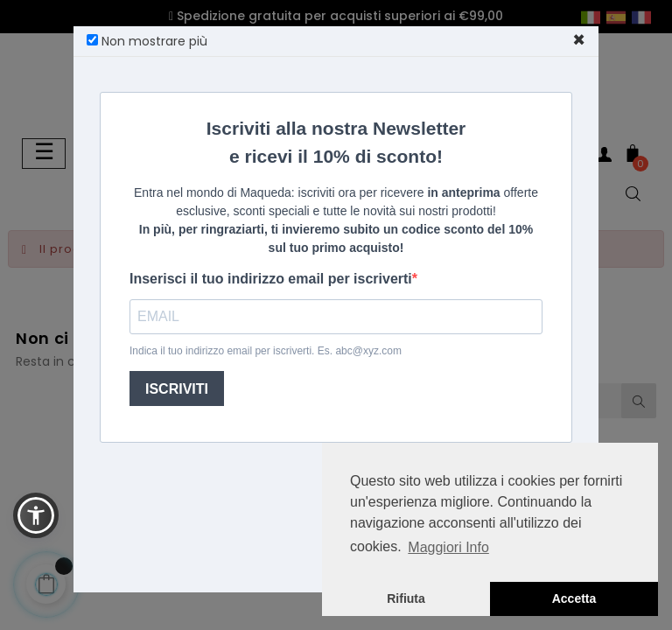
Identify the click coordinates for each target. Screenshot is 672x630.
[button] (36, 515)
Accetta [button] (574, 598)
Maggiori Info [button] (448, 547)
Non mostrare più (147, 41)
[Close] (579, 40)
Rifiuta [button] (406, 598)
